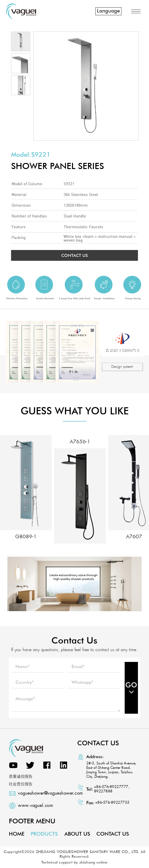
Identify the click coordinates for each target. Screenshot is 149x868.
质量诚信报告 (21, 777)
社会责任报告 (21, 784)
